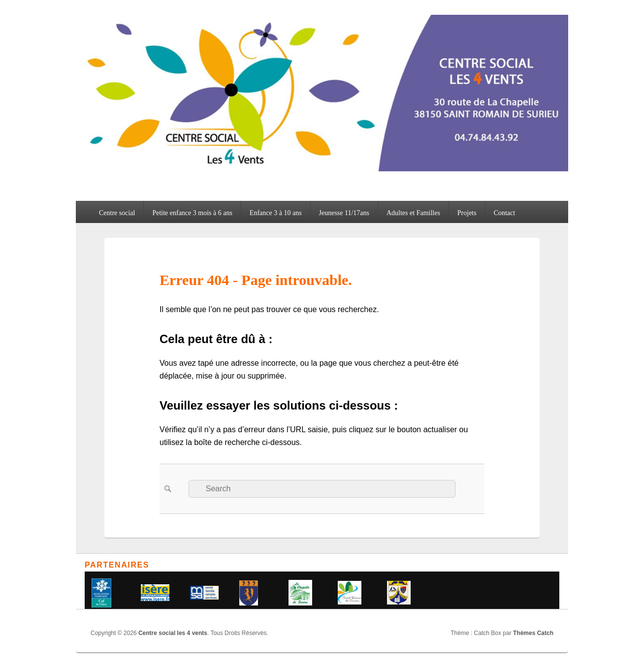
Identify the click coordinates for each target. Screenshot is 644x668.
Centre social (117, 213)
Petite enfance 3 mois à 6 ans (192, 213)
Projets (467, 213)
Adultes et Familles (413, 213)
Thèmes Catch (533, 633)
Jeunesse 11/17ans (344, 213)
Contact (505, 213)
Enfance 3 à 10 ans (276, 213)
